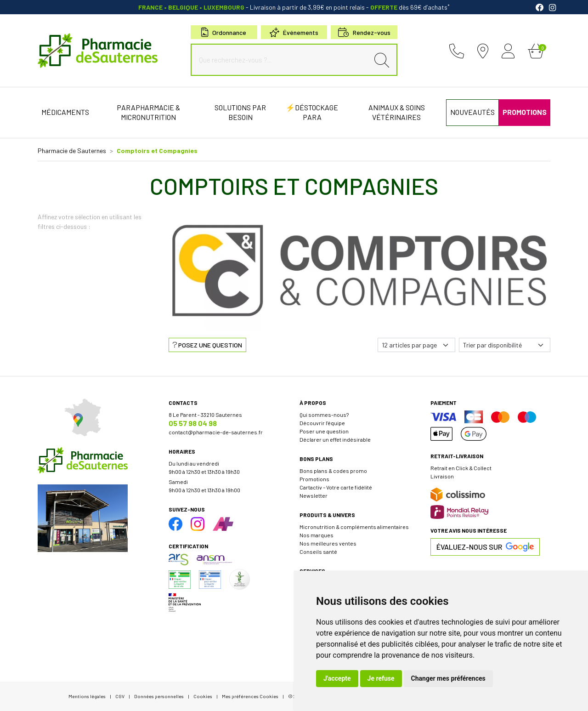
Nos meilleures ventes (328, 543)
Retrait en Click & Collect (461, 468)
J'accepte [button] (337, 678)
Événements (294, 32)
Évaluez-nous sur (485, 547)
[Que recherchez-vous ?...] (282, 60)
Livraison (442, 476)
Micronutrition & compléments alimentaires (354, 527)
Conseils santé (318, 552)
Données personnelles (159, 696)
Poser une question (324, 431)
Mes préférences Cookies (250, 696)
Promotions (314, 479)
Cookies (203, 696)
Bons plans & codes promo (333, 471)
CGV (120, 696)
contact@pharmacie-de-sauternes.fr (216, 432)
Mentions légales (87, 696)
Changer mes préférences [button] (448, 678)
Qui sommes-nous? (324, 415)
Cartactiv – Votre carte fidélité (336, 487)
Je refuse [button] (381, 678)
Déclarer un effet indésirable (335, 439)
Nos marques (317, 535)
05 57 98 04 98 (193, 423)
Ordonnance (224, 32)
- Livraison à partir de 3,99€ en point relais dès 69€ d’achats (294, 7)
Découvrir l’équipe (322, 423)
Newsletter (314, 495)
